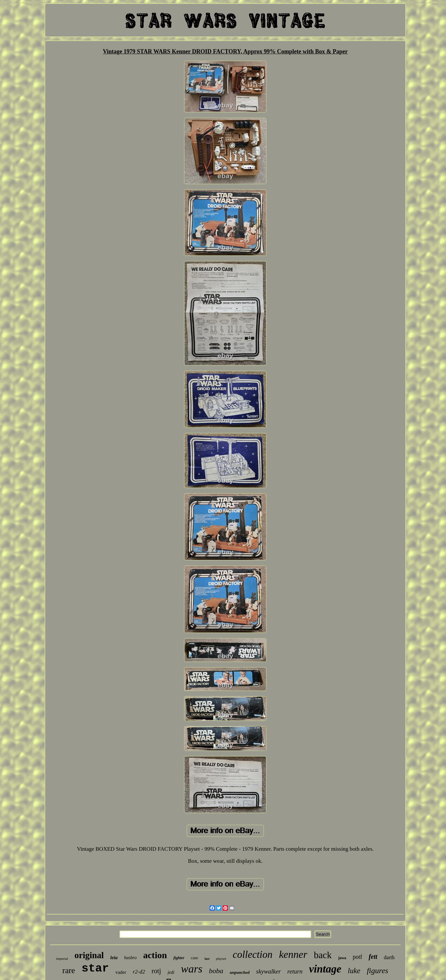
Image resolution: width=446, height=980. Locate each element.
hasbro (130, 958)
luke (354, 971)
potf (357, 957)
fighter (179, 958)
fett (373, 957)
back (323, 955)
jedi (171, 972)
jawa (342, 958)
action (155, 955)
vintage (325, 969)
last (207, 959)
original (89, 955)
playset (221, 959)
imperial (62, 959)
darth (389, 957)
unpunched (240, 972)
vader (121, 972)
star (95, 969)
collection (253, 954)
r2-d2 (139, 972)
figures (378, 971)
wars (192, 969)
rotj (156, 971)
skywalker (269, 971)
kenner (293, 954)
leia (114, 958)
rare (69, 970)
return (295, 971)
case (194, 958)
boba (216, 971)
